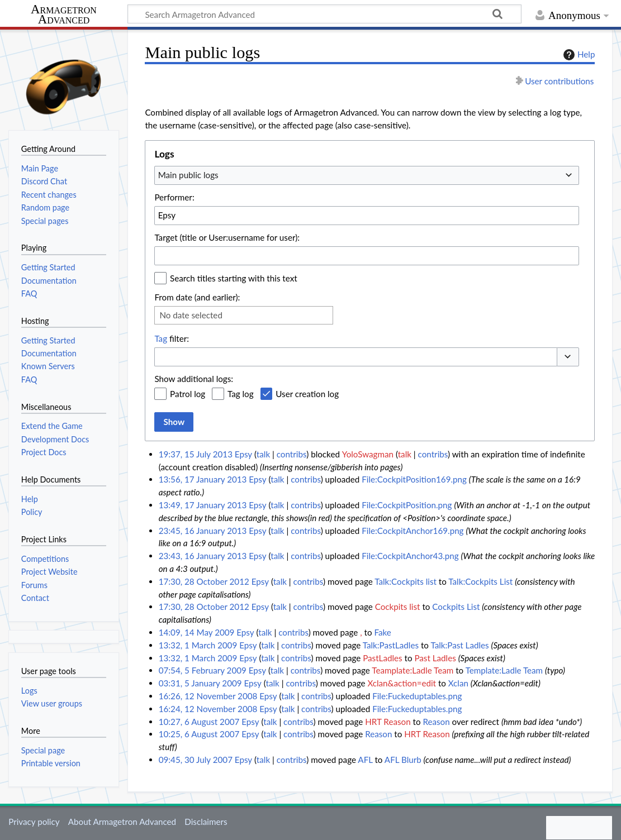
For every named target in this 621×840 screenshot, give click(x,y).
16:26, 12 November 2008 (208, 696)
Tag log (241, 394)
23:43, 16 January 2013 (203, 556)
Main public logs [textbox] (188, 175)
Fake (383, 632)
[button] (568, 357)
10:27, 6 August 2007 (199, 722)
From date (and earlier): (197, 297)
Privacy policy (34, 822)
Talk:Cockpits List (480, 581)
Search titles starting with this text (234, 278)
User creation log (307, 394)
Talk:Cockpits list (406, 581)
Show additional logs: (194, 379)
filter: (172, 338)
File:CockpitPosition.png (407, 505)
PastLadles (382, 658)
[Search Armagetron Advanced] (324, 14)
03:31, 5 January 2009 (200, 683)
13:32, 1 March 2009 (198, 645)
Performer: (174, 197)
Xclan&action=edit (402, 683)
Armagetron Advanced (64, 15)
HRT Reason (388, 722)
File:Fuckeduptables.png (417, 696)
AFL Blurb (403, 760)
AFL (365, 760)
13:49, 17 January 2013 (203, 505)
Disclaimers (206, 822)
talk (263, 454)
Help (578, 55)
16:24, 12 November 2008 (208, 709)
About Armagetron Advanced (122, 822)
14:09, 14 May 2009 (197, 632)
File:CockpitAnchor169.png (413, 531)
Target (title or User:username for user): (227, 237)
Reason (436, 722)
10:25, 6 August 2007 (199, 734)
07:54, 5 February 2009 (203, 670)
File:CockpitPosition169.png (414, 479)
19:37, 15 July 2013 (196, 454)
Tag (161, 338)
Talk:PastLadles (391, 645)
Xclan (458, 683)
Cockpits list (398, 607)
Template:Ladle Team (504, 670)
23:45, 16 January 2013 (203, 531)
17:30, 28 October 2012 (204, 581)
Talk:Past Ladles (459, 645)
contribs (291, 454)
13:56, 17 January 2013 (203, 479)
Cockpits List (456, 607)
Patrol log (188, 394)
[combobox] (367, 175)
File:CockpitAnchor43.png (410, 556)
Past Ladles (435, 658)
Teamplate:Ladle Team (413, 670)
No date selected (191, 315)
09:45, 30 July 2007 (196, 760)
